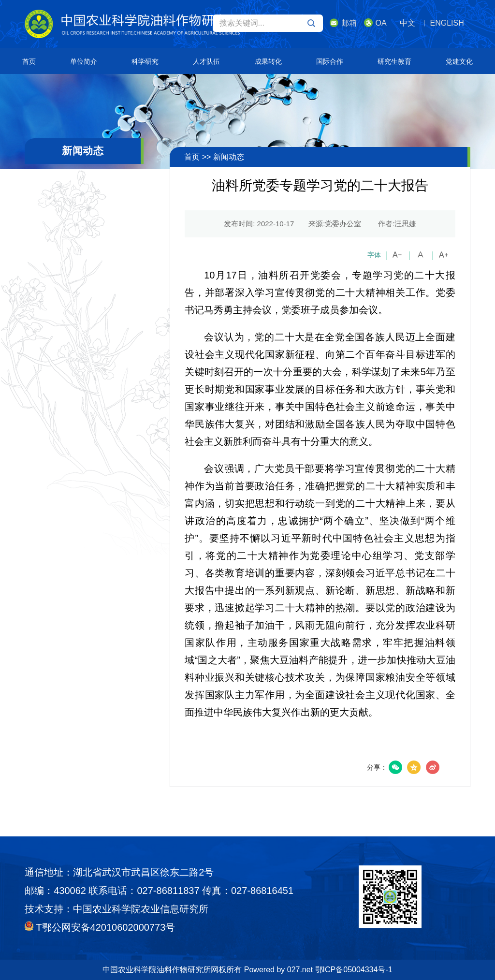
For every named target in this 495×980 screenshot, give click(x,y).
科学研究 (145, 61)
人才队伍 (206, 61)
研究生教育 (394, 61)
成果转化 (268, 61)
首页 (29, 61)
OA (375, 23)
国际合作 (330, 61)
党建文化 (459, 61)
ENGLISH (447, 23)
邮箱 (343, 23)
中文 (408, 23)
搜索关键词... (267, 23)
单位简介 (84, 61)
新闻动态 (229, 157)
